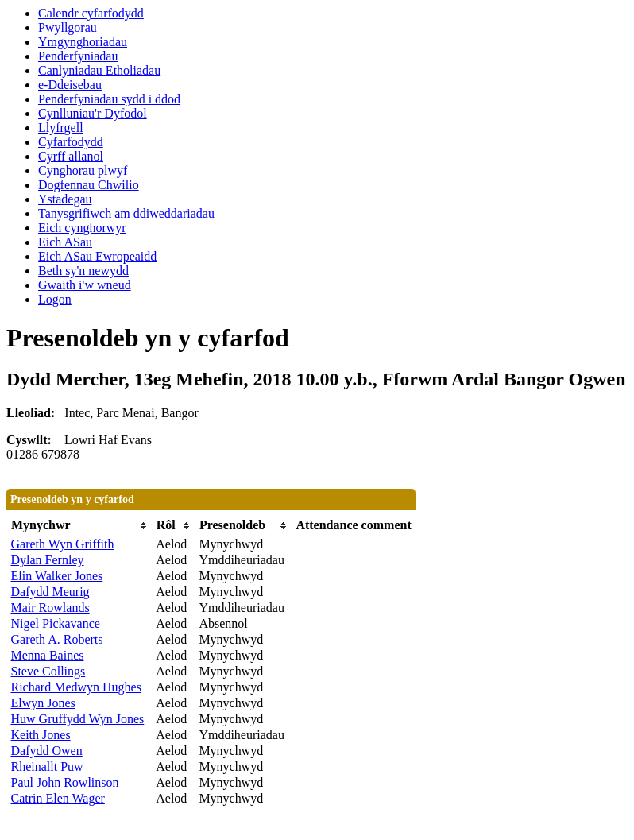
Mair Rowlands (50, 608)
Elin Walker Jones (57, 576)
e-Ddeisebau (70, 85)
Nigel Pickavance (56, 623)
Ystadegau (65, 199)
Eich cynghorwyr (82, 228)
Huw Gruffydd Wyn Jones (78, 719)
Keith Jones (41, 735)
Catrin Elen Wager (58, 798)
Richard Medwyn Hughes (76, 687)
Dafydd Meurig (50, 592)
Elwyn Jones (43, 703)
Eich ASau (65, 242)
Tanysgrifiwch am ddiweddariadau (126, 213)
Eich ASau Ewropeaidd (97, 256)
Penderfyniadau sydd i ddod (109, 99)
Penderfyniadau (78, 56)
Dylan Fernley (48, 560)
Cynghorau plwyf (83, 170)
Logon (55, 299)
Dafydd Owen (47, 751)
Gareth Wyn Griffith (63, 544)
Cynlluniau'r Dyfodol (93, 113)
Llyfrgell (61, 128)
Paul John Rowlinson (65, 782)
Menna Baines (48, 655)
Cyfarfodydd (71, 142)
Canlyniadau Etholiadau (99, 70)
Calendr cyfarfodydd (91, 13)
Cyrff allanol (71, 156)
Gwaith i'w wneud (85, 285)
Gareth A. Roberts (57, 639)
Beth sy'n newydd (83, 271)
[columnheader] (80, 526)
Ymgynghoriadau (83, 42)
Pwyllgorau (68, 27)
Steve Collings (48, 671)
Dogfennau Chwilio (89, 185)
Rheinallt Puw (47, 766)
